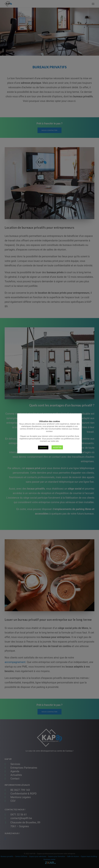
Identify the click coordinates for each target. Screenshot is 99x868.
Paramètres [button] (43, 448)
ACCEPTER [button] (57, 447)
